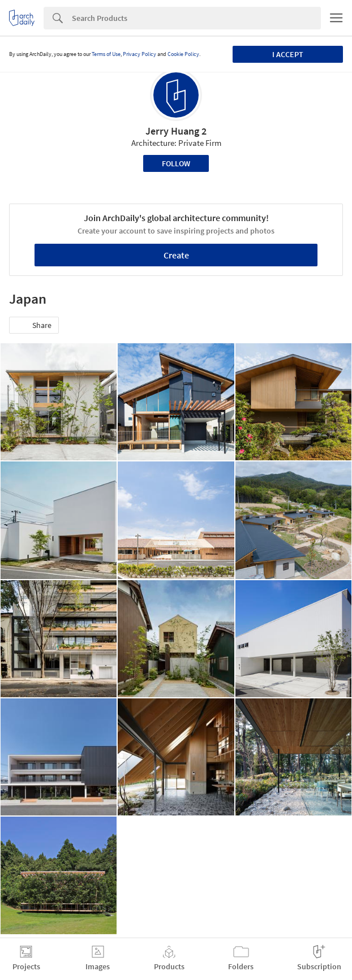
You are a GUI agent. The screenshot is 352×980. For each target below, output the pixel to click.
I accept (288, 54)
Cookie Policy (183, 54)
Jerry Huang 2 (176, 131)
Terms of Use (106, 54)
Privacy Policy (139, 54)
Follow (176, 163)
